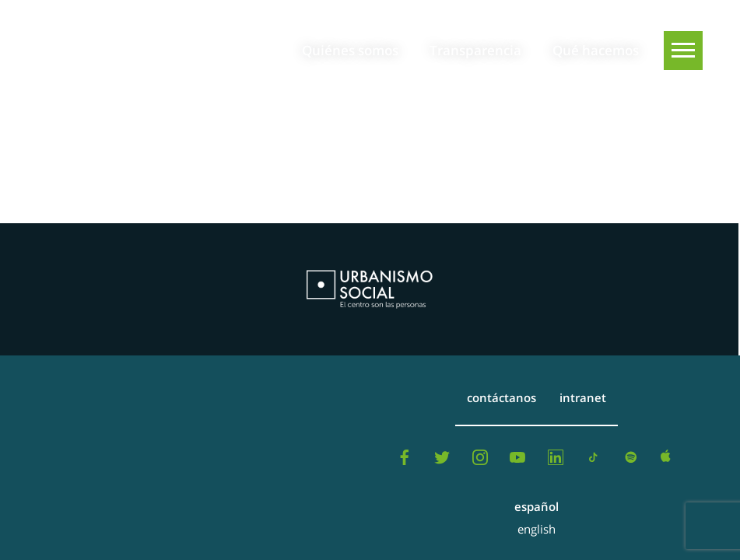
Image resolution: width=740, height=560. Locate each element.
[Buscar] (683, 106)
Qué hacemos (596, 50)
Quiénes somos (350, 50)
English (537, 529)
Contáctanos (502, 397)
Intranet (583, 397)
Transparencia (475, 50)
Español (537, 506)
